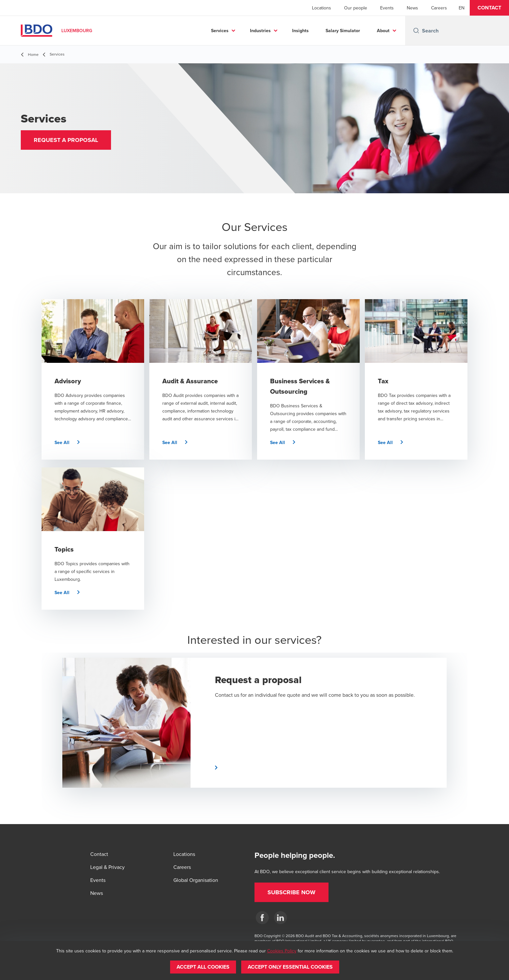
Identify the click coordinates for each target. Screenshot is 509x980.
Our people (356, 8)
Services (220, 31)
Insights (300, 31)
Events (387, 8)
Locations (322, 8)
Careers (439, 8)
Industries (260, 31)
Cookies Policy (282, 951)
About (383, 31)
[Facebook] (262, 918)
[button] (489, 8)
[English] (462, 8)
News (412, 8)
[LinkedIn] (280, 918)
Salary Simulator (343, 31)
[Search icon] (416, 31)
